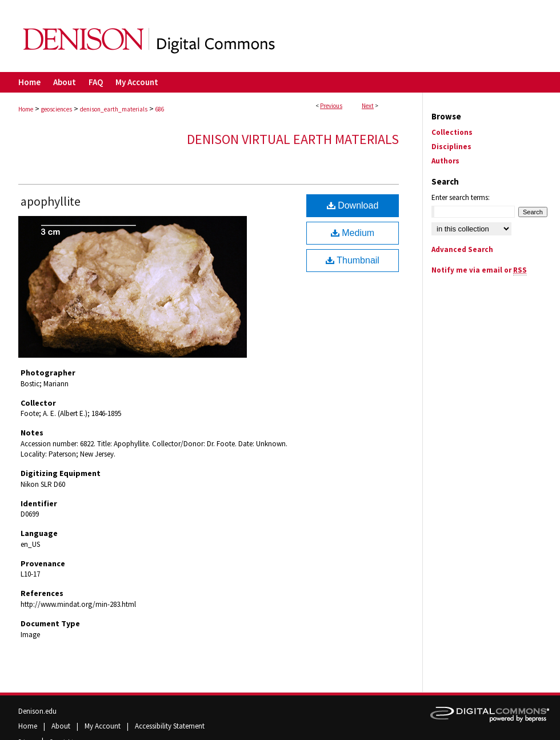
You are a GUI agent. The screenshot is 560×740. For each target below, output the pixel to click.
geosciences (57, 109)
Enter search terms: (461, 197)
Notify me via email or (479, 270)
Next (368, 106)
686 (160, 109)
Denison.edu (37, 711)
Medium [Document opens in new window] (353, 233)
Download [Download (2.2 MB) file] (353, 205)
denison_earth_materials (114, 109)
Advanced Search (462, 249)
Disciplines (451, 147)
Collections (452, 132)
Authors (445, 161)
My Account (103, 726)
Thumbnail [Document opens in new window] (353, 260)
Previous (331, 106)
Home (26, 109)
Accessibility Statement (170, 726)
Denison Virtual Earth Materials (293, 139)
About (62, 726)
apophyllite (51, 201)
